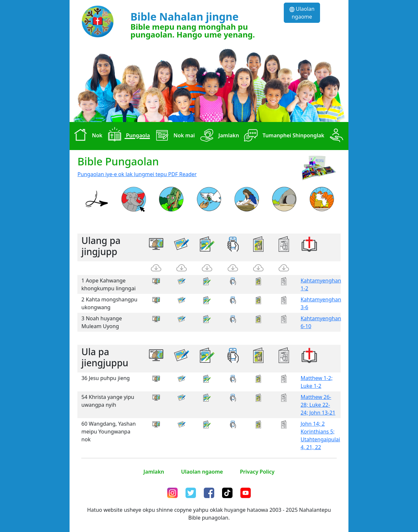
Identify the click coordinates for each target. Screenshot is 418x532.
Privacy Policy (257, 472)
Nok (87, 136)
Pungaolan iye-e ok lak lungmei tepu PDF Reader (137, 174)
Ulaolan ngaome (302, 13)
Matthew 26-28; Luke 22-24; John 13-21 (318, 405)
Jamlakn (218, 136)
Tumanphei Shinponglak (283, 136)
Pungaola (127, 136)
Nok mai (174, 136)
